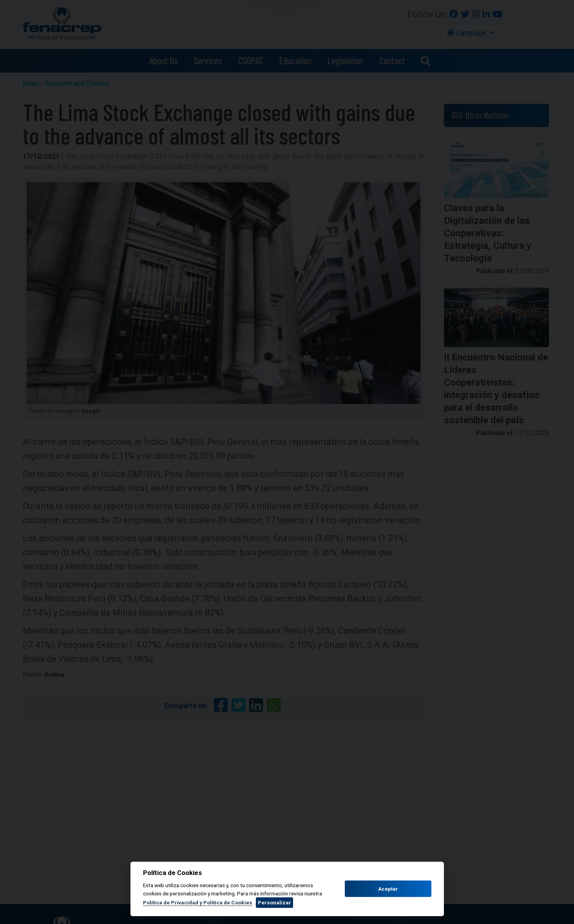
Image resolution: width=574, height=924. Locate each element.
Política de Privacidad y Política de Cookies (198, 902)
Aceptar (388, 889)
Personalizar (274, 902)
